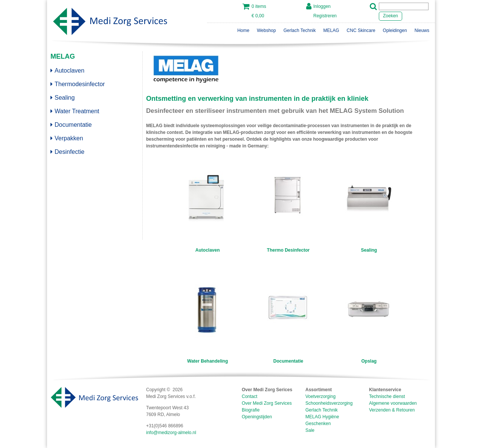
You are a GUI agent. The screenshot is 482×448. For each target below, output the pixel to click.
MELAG (63, 56)
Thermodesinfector (78, 84)
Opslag (369, 361)
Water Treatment (75, 111)
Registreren (325, 16)
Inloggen (322, 6)
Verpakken (67, 138)
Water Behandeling (207, 361)
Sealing (63, 98)
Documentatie (71, 125)
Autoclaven (67, 71)
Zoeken (390, 16)
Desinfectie (67, 152)
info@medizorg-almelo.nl (171, 433)
